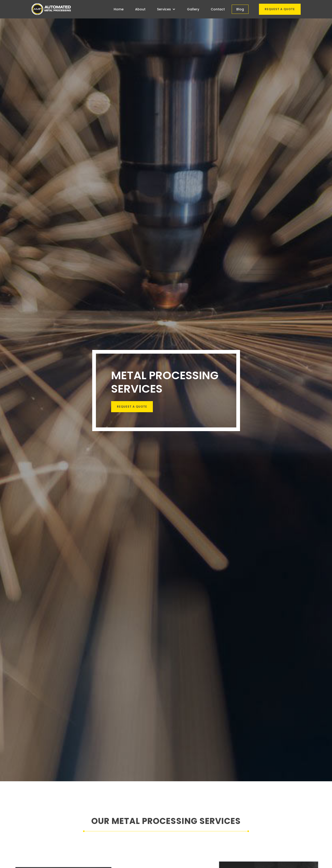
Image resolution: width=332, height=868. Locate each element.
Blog (240, 9)
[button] (166, 9)
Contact (218, 9)
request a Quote (132, 407)
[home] (51, 9)
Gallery (193, 9)
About (140, 9)
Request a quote (280, 9)
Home (119, 9)
